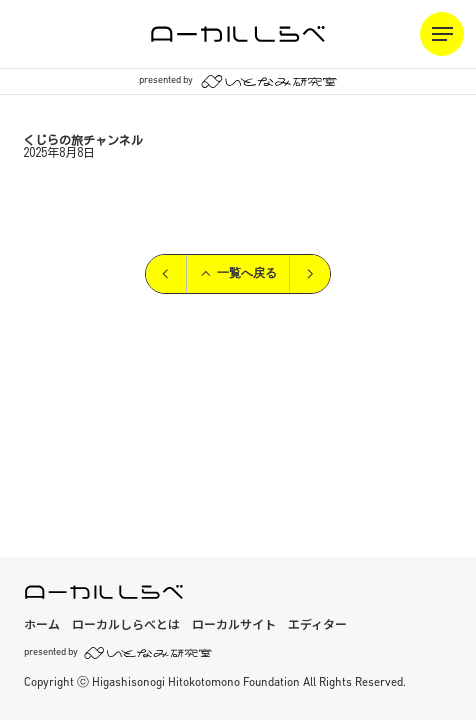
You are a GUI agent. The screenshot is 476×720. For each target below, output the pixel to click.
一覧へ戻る (238, 274)
